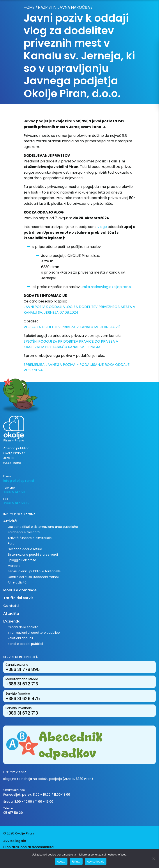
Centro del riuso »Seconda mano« (33, 577)
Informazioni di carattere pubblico (34, 633)
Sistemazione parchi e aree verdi (33, 555)
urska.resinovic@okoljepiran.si (106, 287)
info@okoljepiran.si (19, 481)
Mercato (14, 566)
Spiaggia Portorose (22, 560)
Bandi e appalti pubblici (25, 644)
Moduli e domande (20, 590)
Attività (10, 521)
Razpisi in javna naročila (64, 7)
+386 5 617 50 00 (16, 492)
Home (29, 7)
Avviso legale (15, 841)
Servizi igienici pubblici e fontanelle (34, 571)
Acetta (61, 862)
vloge (102, 227)
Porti (11, 543)
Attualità (11, 613)
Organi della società (23, 627)
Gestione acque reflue (25, 549)
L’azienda (12, 621)
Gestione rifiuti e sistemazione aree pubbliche (43, 527)
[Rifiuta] (154, 859)
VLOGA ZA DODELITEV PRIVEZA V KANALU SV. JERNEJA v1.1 (72, 327)
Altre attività (17, 582)
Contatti (11, 606)
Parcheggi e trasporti (24, 532)
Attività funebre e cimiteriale (30, 538)
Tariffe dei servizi (19, 598)
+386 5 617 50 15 (16, 503)
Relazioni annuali (20, 638)
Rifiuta (76, 862)
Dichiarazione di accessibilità (28, 847)
